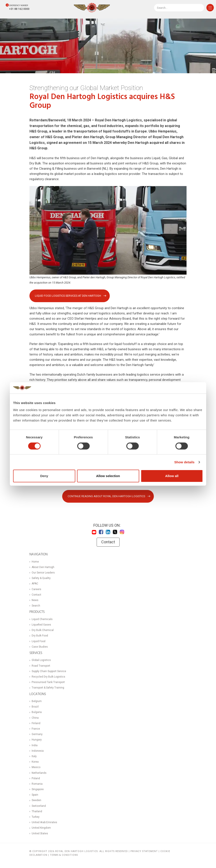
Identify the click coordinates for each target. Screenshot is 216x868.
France (36, 729)
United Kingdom (41, 828)
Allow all (172, 476)
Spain (35, 795)
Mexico (36, 767)
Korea (35, 762)
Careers (36, 589)
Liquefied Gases (41, 625)
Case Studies (40, 647)
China (35, 718)
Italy (34, 756)
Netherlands (39, 773)
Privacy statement (144, 851)
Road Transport (41, 666)
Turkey (36, 817)
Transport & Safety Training (48, 688)
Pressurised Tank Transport (48, 682)
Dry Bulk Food (40, 636)
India (35, 745)
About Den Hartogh (43, 567)
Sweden (36, 800)
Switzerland (39, 806)
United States (40, 833)
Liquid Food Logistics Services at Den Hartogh (68, 296)
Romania (37, 784)
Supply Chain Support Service (49, 671)
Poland (36, 779)
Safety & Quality (41, 578)
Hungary (37, 740)
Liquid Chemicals (42, 619)
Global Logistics (41, 660)
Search (36, 606)
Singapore (38, 790)
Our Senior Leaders (43, 573)
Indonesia (38, 751)
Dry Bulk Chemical (43, 630)
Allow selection (108, 476)
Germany (37, 734)
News (35, 600)
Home (35, 562)
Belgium (37, 701)
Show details (184, 462)
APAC (35, 584)
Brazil (35, 707)
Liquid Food (39, 641)
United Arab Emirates (44, 823)
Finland (36, 723)
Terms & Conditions (64, 855)
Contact (108, 542)
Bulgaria (37, 712)
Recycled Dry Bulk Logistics (48, 677)
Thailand (37, 812)
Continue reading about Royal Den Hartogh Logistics (106, 496)
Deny (44, 476)
